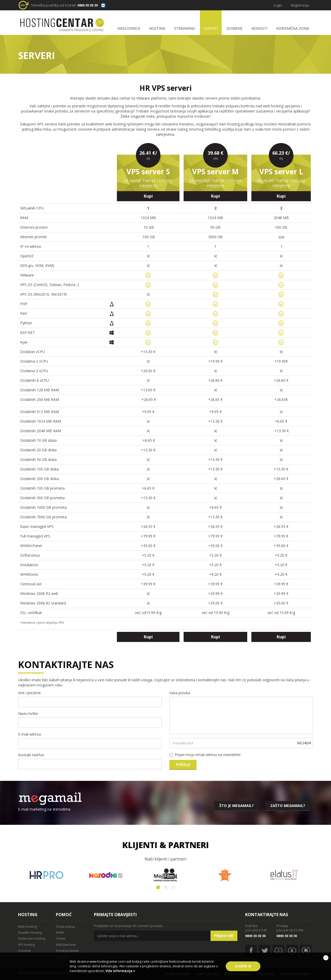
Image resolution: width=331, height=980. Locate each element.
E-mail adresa (29, 734)
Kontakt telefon (31, 755)
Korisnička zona (293, 28)
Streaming (185, 28)
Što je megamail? (236, 806)
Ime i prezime (29, 693)
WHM (60, 933)
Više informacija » (120, 971)
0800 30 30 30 (88, 5)
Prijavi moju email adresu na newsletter (208, 755)
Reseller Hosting (30, 933)
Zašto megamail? (288, 806)
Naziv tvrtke (28, 713)
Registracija (300, 5)
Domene (235, 28)
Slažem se (243, 966)
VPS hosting (27, 945)
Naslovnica (129, 28)
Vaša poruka (180, 693)
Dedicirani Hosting (32, 938)
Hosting (157, 28)
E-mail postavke (67, 951)
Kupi (148, 196)
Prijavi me (224, 936)
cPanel (61, 938)
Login (278, 5)
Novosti (259, 28)
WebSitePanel (66, 945)
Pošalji (183, 764)
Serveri (211, 28)
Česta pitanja (65, 927)
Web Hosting (28, 927)
